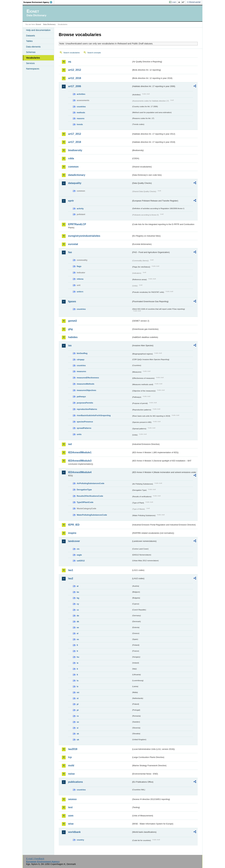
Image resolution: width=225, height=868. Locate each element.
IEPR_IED (74, 525)
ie (78, 663)
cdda (71, 158)
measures (81, 371)
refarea (80, 279)
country (80, 840)
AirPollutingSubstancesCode (90, 483)
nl (78, 698)
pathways (81, 397)
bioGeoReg (82, 353)
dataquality (75, 183)
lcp (70, 757)
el (78, 633)
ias (70, 345)
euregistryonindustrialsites (84, 236)
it (77, 669)
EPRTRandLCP (77, 224)
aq (70, 62)
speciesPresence (85, 422)
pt (78, 710)
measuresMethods (85, 384)
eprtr (71, 201)
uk (78, 740)
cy (78, 604)
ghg (70, 329)
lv (78, 686)
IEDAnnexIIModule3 (80, 461)
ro (78, 716)
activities (81, 94)
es (78, 639)
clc (78, 549)
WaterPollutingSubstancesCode (92, 515)
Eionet (38, 24)
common (73, 167)
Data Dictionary (49, 24)
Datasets (31, 36)
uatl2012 (81, 561)
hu (78, 657)
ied (70, 444)
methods (81, 113)
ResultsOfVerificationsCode (90, 496)
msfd (71, 765)
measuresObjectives (86, 390)
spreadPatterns (84, 428)
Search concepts (94, 53)
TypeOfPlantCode (85, 502)
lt (77, 675)
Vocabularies (33, 58)
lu (78, 681)
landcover (74, 541)
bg (78, 598)
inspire (72, 533)
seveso (72, 799)
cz (78, 610)
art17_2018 (75, 142)
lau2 (71, 578)
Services (30, 63)
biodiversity (75, 150)
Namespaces (33, 69)
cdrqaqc (81, 360)
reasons (81, 118)
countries (81, 107)
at (78, 586)
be (78, 592)
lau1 (71, 570)
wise (71, 824)
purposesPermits (85, 403)
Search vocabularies (72, 53)
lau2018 (73, 749)
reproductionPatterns (87, 409)
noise (71, 774)
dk (78, 622)
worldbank (74, 832)
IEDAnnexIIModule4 (80, 472)
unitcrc (80, 292)
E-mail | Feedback (35, 859)
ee (78, 627)
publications (75, 782)
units (79, 434)
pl (78, 704)
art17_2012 (75, 134)
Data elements (33, 47)
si (78, 728)
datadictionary (77, 175)
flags (79, 266)
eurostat (73, 244)
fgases (72, 301)
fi (77, 645)
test (70, 807)
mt (78, 692)
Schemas (31, 52)
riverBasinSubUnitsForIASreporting (94, 415)
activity (80, 209)
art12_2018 (75, 78)
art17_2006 (75, 86)
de (78, 616)
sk (78, 734)
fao (70, 252)
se (78, 722)
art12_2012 (75, 70)
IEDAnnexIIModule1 (80, 452)
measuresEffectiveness (88, 378)
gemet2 (72, 321)
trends (80, 124)
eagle (79, 555)
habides (73, 337)
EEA (39, 2)
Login (174, 2)
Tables (29, 41)
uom (71, 816)
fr (77, 651)
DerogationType (84, 490)
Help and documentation (38, 30)
